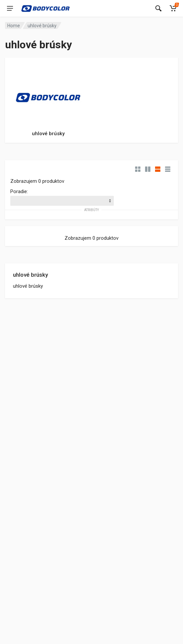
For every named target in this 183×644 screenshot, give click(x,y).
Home (14, 26)
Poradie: (19, 191)
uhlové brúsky (30, 275)
